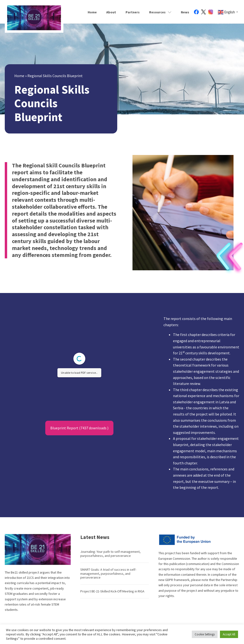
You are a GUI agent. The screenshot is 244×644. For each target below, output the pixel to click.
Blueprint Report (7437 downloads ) (79, 428)
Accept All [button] (229, 634)
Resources (160, 12)
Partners (133, 12)
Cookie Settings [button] (205, 634)
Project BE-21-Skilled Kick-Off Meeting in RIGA (112, 591)
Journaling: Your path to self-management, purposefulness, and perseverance (110, 554)
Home (92, 12)
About (111, 12)
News (185, 12)
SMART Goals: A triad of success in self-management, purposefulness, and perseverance (108, 574)
